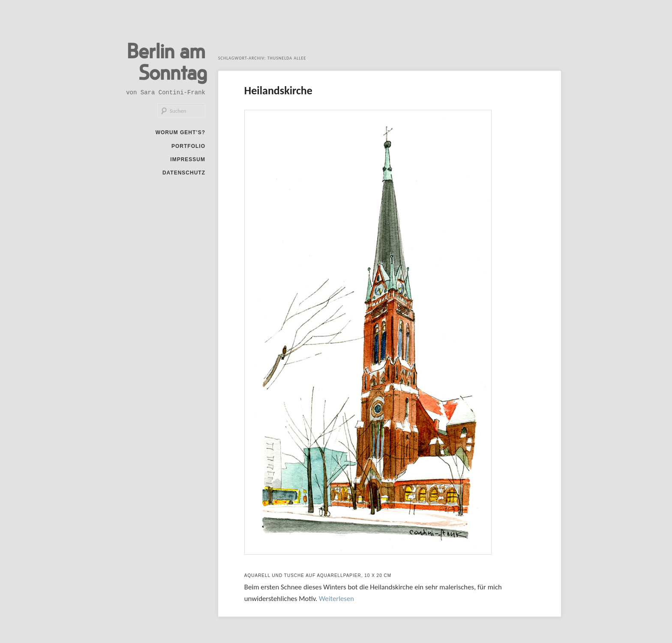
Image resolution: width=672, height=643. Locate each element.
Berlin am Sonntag (167, 61)
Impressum (188, 159)
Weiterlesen (336, 599)
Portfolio (188, 146)
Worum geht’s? (180, 132)
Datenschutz (184, 173)
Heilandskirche (278, 90)
